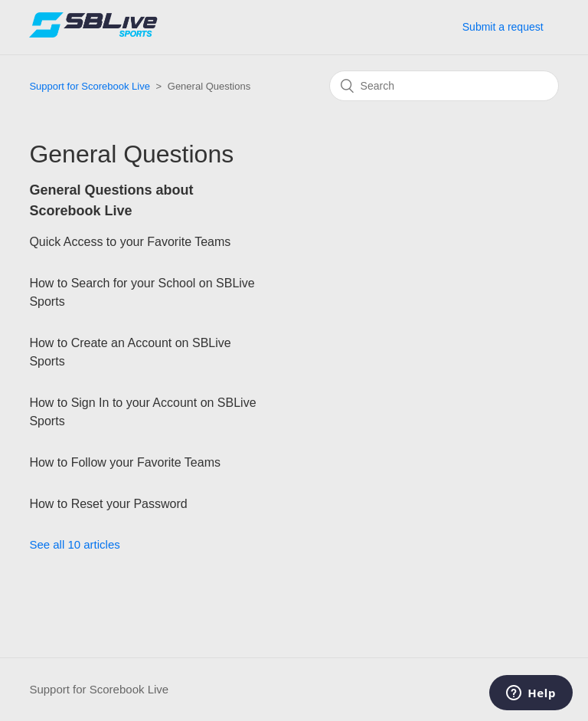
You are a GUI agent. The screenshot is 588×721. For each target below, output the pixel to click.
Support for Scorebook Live (90, 86)
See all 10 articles (74, 544)
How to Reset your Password (108, 504)
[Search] (444, 86)
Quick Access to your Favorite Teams (130, 242)
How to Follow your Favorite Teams (125, 462)
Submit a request (503, 27)
